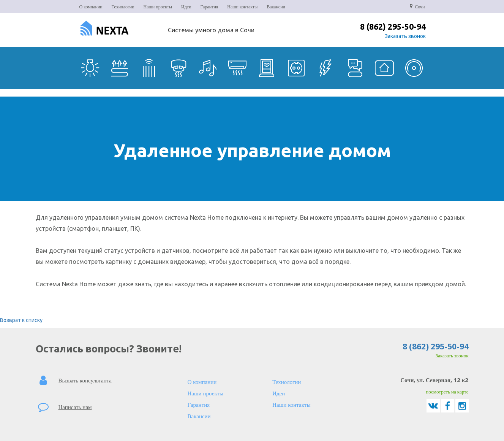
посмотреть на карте (447, 392)
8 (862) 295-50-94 (393, 27)
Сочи (420, 7)
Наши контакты (242, 7)
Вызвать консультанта (74, 380)
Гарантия (209, 7)
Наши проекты (158, 7)
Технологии (123, 7)
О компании (91, 7)
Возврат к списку (21, 320)
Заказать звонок (452, 355)
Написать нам (64, 407)
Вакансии (276, 7)
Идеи (186, 7)
